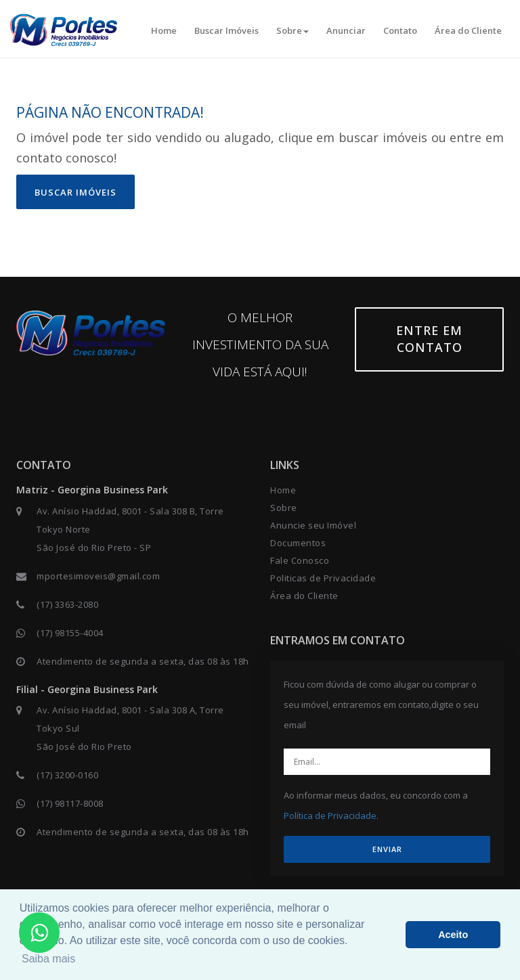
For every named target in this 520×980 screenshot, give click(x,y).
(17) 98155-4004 (70, 633)
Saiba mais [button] (48, 959)
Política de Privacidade (330, 816)
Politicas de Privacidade (323, 578)
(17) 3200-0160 (67, 775)
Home (164, 30)
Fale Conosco (300, 560)
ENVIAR (387, 849)
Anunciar (346, 30)
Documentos (298, 543)
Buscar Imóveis (226, 30)
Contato (400, 30)
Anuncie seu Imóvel (313, 525)
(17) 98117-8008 (70, 803)
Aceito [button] (453, 935)
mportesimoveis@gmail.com (98, 576)
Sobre (292, 30)
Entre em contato (429, 339)
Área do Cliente (468, 30)
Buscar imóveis (75, 192)
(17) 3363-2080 (67, 604)
